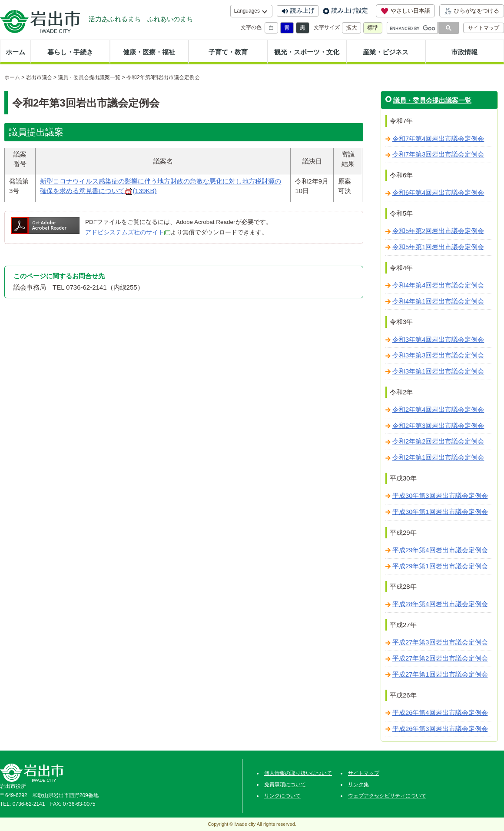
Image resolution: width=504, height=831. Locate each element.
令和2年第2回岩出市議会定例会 (438, 441)
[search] (413, 28)
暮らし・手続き (70, 52)
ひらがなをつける (472, 11)
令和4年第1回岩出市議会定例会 (438, 301)
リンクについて (282, 796)
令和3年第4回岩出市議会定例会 (438, 340)
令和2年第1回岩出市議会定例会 (438, 457)
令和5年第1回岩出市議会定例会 (438, 247)
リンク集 (358, 784)
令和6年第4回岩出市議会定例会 (438, 193)
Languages (247, 11)
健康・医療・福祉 (149, 52)
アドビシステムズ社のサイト (125, 232)
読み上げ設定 (350, 10)
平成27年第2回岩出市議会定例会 (440, 658)
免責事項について (285, 784)
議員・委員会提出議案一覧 (89, 77)
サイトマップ (484, 28)
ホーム (15, 52)
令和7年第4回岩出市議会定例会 (438, 139)
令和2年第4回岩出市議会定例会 (438, 410)
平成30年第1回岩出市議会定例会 (440, 512)
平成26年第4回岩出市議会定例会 (440, 713)
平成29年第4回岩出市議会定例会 (440, 550)
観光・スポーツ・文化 (307, 52)
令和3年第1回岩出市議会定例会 (438, 371)
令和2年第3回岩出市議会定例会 (438, 426)
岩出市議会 (39, 77)
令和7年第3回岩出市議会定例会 (438, 154)
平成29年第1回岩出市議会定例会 (440, 566)
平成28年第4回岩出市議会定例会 (440, 604)
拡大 (351, 28)
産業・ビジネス (386, 52)
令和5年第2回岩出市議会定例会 (438, 231)
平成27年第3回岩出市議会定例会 (440, 642)
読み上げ (302, 10)
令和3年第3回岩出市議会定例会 (438, 355)
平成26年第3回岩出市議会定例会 (440, 729)
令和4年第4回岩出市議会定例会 (438, 285)
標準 (373, 28)
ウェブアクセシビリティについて (387, 796)
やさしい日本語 (405, 11)
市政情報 (464, 52)
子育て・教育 (228, 52)
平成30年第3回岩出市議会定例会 (440, 496)
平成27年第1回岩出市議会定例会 (440, 674)
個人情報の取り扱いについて (298, 773)
